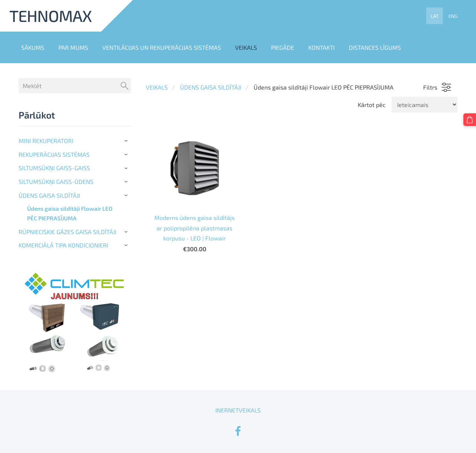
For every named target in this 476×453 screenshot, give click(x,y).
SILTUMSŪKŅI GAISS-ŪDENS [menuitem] (56, 182)
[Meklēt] (75, 86)
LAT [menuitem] (435, 16)
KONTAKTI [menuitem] (321, 47)
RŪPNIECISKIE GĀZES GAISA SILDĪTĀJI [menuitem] (67, 232)
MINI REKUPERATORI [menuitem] (46, 141)
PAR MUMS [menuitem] (73, 47)
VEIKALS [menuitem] (246, 47)
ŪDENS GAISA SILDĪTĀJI (211, 87)
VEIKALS (157, 87)
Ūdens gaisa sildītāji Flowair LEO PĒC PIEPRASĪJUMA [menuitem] (70, 213)
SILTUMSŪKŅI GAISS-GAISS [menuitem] (54, 168)
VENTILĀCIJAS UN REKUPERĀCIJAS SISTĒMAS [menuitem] (162, 47)
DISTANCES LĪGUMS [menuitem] (375, 47)
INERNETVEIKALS (238, 410)
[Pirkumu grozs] (470, 120)
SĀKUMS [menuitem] (33, 47)
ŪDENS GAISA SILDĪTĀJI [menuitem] (49, 195)
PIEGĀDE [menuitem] (283, 47)
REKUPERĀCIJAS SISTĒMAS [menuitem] (54, 154)
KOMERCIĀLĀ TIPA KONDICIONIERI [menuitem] (63, 245)
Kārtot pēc (372, 105)
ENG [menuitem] (453, 16)
